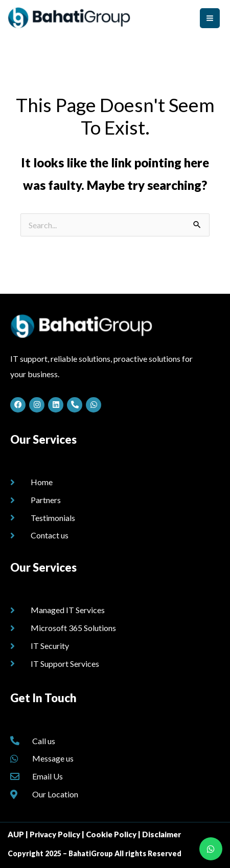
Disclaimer (162, 834)
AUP (16, 834)
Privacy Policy (55, 834)
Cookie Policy (111, 834)
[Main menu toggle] (210, 18)
